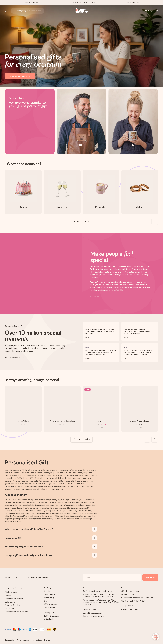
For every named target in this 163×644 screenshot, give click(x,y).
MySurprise (9, 608)
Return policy (49, 598)
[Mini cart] (156, 11)
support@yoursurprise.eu (93, 613)
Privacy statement (23, 640)
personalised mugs (12, 486)
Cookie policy (10, 640)
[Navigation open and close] (7, 11)
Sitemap (47, 640)
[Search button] (15, 11)
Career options (50, 594)
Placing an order (11, 592)
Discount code (49, 607)
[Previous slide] (147, 221)
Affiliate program (51, 604)
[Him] (81, 121)
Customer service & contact (16, 612)
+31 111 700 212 (128, 606)
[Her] (133, 121)
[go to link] (23, 192)
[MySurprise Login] (148, 11)
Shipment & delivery (13, 605)
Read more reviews (13, 358)
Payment (9, 595)
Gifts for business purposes (133, 591)
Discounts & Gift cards (14, 599)
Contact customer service (93, 616)
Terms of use (37, 640)
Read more (95, 297)
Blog (45, 601)
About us (47, 591)
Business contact (128, 594)
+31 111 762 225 (89, 610)
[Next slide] (155, 221)
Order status (10, 602)
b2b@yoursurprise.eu (130, 609)
